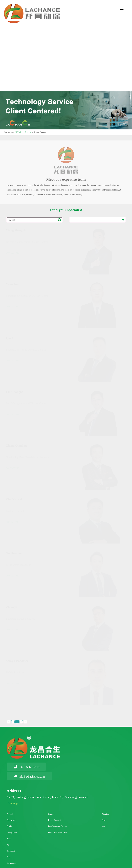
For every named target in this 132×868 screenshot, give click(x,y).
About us (105, 814)
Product (10, 814)
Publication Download (57, 832)
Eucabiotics (11, 863)
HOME (18, 132)
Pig (8, 845)
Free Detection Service (58, 826)
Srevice (28, 132)
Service (51, 814)
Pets (8, 857)
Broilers (10, 826)
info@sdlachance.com (29, 777)
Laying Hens (12, 832)
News (104, 826)
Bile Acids (11, 820)
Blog (104, 820)
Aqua (9, 839)
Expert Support (54, 820)
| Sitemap (12, 803)
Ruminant (11, 851)
